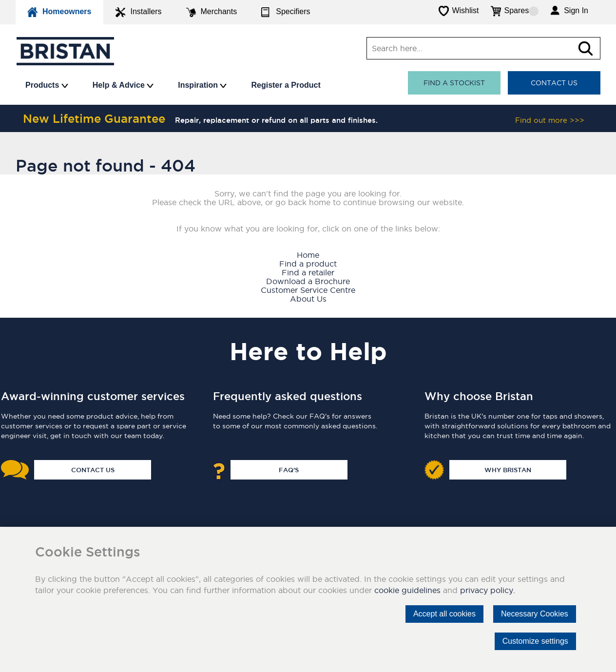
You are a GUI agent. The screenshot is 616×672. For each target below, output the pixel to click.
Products (47, 85)
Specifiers (286, 12)
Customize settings (535, 641)
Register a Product (286, 85)
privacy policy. (488, 590)
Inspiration (202, 85)
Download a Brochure (308, 281)
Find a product (308, 264)
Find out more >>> (550, 120)
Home (308, 255)
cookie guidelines (407, 590)
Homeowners (59, 12)
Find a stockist (454, 83)
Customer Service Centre (308, 290)
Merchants (212, 12)
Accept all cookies (444, 614)
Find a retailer (308, 272)
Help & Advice (123, 85)
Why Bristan (508, 470)
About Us (308, 299)
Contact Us (554, 83)
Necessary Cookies (535, 614)
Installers (138, 12)
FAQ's (289, 470)
